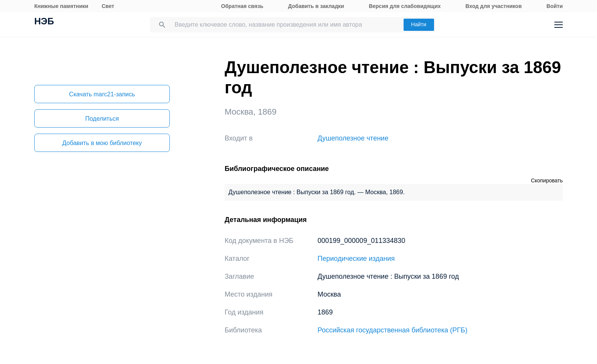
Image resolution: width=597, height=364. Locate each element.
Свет (108, 6)
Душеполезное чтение (353, 138)
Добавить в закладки (316, 6)
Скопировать (547, 180)
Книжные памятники (61, 6)
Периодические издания (356, 259)
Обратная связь (242, 6)
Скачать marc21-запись (102, 94)
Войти (555, 6)
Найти (419, 24)
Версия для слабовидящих (405, 6)
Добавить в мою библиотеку (102, 143)
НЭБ (44, 22)
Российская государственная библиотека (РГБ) (393, 330)
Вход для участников (494, 6)
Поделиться (102, 119)
